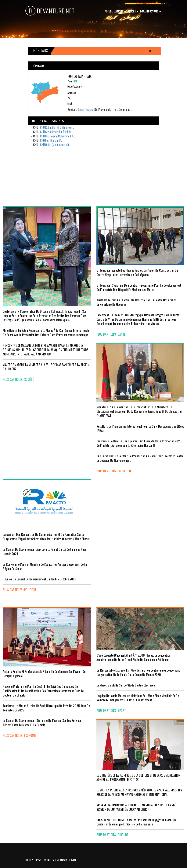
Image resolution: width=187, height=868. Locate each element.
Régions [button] (133, 11)
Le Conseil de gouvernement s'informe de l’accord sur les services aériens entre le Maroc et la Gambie (42, 723)
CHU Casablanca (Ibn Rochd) (55, 132)
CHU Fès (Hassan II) (51, 140)
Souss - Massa (86, 109)
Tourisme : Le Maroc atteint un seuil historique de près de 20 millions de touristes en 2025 (46, 708)
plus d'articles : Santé (111, 334)
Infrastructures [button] (151, 11)
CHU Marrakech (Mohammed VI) (57, 136)
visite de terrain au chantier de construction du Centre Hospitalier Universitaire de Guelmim (136, 302)
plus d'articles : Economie (19, 735)
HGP (76, 81)
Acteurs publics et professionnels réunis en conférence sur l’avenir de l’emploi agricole (44, 674)
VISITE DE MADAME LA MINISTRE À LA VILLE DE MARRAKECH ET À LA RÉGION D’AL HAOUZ (46, 367)
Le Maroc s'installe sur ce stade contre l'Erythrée (126, 685)
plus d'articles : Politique (20, 590)
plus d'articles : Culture (112, 835)
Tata (116, 109)
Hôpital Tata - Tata (79, 76)
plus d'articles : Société (18, 379)
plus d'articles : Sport (111, 711)
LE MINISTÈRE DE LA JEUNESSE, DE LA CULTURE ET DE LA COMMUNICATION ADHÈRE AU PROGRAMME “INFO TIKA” (138, 778)
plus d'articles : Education (114, 471)
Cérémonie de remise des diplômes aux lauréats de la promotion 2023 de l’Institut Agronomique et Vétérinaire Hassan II (139, 443)
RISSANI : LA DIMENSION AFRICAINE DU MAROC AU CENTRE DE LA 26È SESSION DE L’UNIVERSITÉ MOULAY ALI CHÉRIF (136, 807)
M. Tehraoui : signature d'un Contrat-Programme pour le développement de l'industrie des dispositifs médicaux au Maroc (139, 287)
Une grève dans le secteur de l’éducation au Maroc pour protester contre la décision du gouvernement (140, 458)
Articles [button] (120, 11)
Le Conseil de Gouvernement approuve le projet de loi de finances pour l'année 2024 (45, 552)
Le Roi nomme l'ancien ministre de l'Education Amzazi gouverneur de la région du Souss (45, 567)
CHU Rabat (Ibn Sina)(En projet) (57, 127)
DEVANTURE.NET (50, 11)
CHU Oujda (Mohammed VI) (54, 145)
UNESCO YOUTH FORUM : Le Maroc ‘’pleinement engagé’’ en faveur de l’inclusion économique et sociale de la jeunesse (136, 822)
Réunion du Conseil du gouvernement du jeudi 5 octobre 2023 (39, 579)
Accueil (109, 11)
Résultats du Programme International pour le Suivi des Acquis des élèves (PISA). (140, 429)
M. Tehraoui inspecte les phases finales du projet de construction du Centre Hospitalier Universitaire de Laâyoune (137, 273)
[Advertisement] (94, 173)
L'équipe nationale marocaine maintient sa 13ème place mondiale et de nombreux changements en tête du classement (138, 698)
